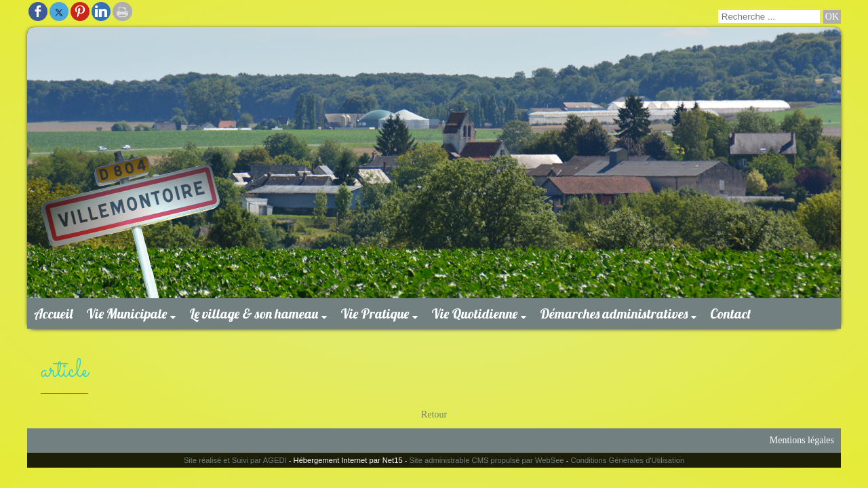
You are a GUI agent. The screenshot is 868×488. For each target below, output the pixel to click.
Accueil (53, 313)
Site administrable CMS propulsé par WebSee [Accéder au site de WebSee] (487, 460)
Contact (731, 313)
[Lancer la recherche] (832, 17)
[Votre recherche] (769, 17)
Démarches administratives (614, 313)
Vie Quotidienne (474, 313)
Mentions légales (802, 440)
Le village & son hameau (254, 313)
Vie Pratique (375, 313)
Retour (434, 414)
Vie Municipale (126, 313)
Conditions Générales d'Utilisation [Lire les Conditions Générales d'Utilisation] (628, 460)
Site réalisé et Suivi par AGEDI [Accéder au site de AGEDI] (235, 460)
